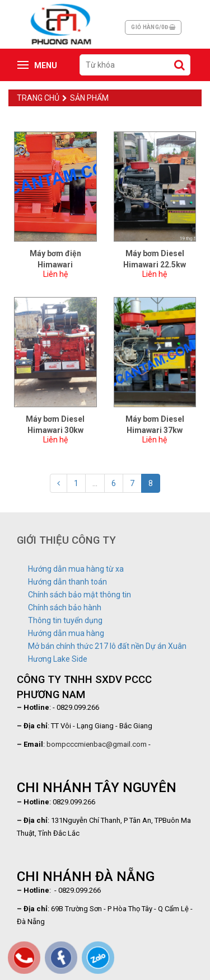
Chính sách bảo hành (65, 607)
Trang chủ (38, 98)
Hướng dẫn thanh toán (67, 582)
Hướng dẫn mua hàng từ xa (76, 569)
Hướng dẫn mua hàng (66, 633)
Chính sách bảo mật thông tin (80, 595)
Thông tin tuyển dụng (65, 620)
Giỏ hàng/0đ (153, 27)
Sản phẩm (85, 98)
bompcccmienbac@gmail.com (97, 744)
